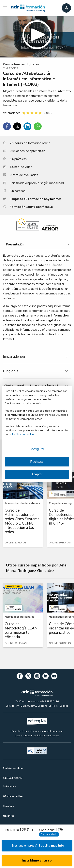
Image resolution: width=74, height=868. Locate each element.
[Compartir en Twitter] (17, 126)
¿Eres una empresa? (37, 846)
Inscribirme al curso (37, 861)
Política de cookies (23, 434)
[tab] (37, 357)
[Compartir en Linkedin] (27, 126)
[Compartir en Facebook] (7, 126)
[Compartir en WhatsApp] (38, 126)
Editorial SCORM (13, 778)
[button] (37, 37)
